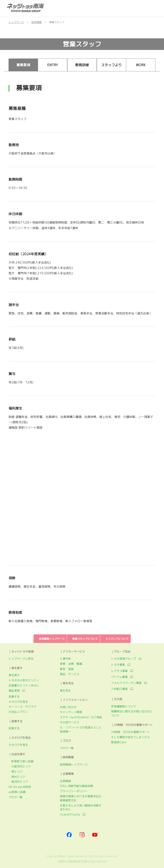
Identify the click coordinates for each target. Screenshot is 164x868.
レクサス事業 (119, 671)
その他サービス (70, 722)
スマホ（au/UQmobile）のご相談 (81, 717)
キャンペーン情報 (71, 712)
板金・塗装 (67, 669)
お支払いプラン (18, 712)
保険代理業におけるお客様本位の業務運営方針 (81, 798)
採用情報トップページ (74, 764)
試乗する (14, 697)
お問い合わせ (68, 707)
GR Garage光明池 (20, 787)
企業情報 (65, 781)
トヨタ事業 (118, 665)
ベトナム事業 (119, 677)
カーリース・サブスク (22, 707)
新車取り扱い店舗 (21, 761)
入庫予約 (65, 659)
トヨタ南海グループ (124, 659)
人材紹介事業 (119, 689)
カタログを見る (18, 702)
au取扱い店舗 (17, 792)
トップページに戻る (21, 659)
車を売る (65, 691)
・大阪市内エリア (20, 766)
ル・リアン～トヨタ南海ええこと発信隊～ (81, 729)
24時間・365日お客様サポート (131, 732)
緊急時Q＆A (119, 742)
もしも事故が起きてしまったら (130, 737)
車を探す (14, 675)
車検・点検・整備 (71, 664)
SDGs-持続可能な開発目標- (77, 786)
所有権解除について (124, 706)
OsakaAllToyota (70, 814)
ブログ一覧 (15, 797)
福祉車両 (14, 691)
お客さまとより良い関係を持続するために (81, 807)
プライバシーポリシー (74, 791)
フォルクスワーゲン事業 (126, 683)
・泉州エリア (17, 777)
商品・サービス (70, 674)
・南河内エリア (18, 782)
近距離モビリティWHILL (24, 685)
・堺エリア (15, 772)
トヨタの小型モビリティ (24, 680)
